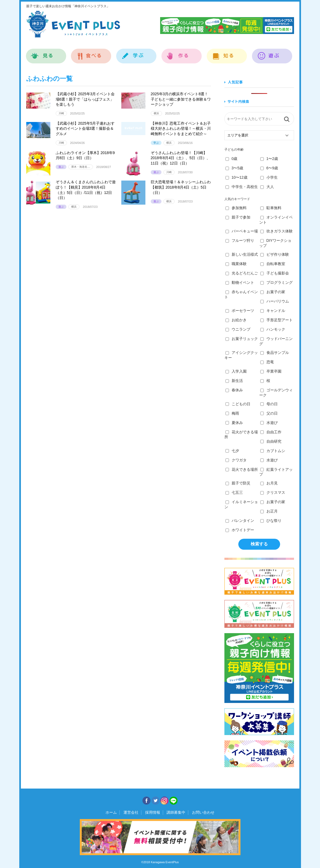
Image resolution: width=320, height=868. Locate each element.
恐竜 (267, 362)
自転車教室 (273, 264)
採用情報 (153, 812)
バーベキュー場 (242, 231)
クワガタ (236, 460)
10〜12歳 (236, 177)
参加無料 (236, 208)
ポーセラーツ (240, 311)
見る (46, 53)
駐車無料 (271, 208)
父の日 (269, 413)
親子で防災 (238, 483)
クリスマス (273, 492)
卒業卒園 (271, 371)
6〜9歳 (269, 168)
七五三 (234, 492)
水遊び (269, 423)
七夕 (232, 451)
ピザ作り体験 (275, 254)
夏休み (234, 423)
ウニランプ (238, 329)
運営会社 (131, 812)
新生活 (234, 381)
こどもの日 (238, 404)
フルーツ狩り (240, 240)
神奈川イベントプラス (73, 24)
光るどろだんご (242, 273)
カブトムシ (273, 451)
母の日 (269, 404)
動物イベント (240, 282)
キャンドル (273, 311)
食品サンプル (275, 353)
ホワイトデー (240, 530)
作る (182, 53)
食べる (91, 53)
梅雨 (232, 413)
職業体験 (236, 264)
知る (227, 53)
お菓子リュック (242, 339)
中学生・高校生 (242, 187)
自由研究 (271, 441)
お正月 (269, 511)
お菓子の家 (273, 292)
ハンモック (273, 329)
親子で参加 (238, 217)
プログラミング (276, 282)
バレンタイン (240, 521)
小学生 (269, 177)
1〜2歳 (269, 159)
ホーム (111, 812)
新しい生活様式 (242, 254)
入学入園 (236, 371)
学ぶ (136, 53)
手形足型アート (276, 320)
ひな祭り (271, 521)
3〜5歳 (234, 168)
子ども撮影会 (275, 273)
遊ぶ (272, 53)
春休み (234, 390)
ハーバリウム (275, 301)
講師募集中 (176, 812)
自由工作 (271, 432)
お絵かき (236, 320)
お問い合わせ (203, 812)
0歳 (231, 159)
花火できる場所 (242, 469)
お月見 (269, 483)
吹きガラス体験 (276, 231)
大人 (267, 187)
